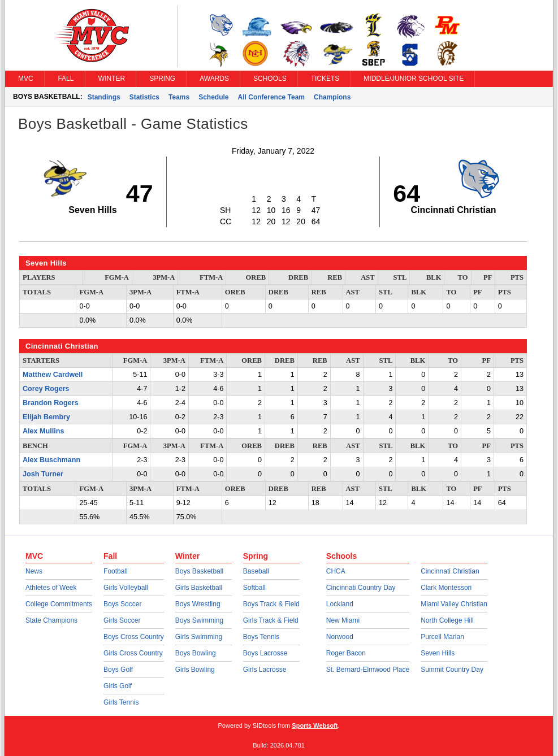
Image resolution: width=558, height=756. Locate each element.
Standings (104, 97)
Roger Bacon (346, 653)
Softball (254, 588)
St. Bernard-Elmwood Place (368, 670)
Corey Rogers (46, 389)
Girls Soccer (122, 620)
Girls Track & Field (271, 620)
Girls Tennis (121, 702)
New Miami (343, 620)
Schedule (213, 97)
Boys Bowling (196, 653)
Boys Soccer (122, 604)
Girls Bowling (195, 670)
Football (116, 571)
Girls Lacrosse (265, 670)
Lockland (340, 604)
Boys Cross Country (134, 637)
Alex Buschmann (51, 460)
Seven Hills (438, 653)
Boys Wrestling (198, 604)
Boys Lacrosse (265, 653)
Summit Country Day (452, 670)
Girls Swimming (199, 637)
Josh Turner (43, 474)
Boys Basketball (199, 571)
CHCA (336, 571)
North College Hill (447, 620)
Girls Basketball (199, 588)
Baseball (256, 571)
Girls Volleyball (126, 588)
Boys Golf (118, 670)
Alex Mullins (43, 431)
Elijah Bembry (46, 417)
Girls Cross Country (133, 653)
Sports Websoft (315, 725)
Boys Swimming (199, 620)
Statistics (144, 97)
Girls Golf (118, 686)
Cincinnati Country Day (361, 588)
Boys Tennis (261, 637)
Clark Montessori (446, 588)
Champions (332, 97)
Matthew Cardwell (53, 375)
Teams (179, 97)
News (34, 571)
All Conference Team (271, 97)
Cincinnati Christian (450, 571)
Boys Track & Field (271, 604)
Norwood (340, 637)
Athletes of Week (51, 588)
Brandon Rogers (51, 403)
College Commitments (59, 604)
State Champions (51, 620)
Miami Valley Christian (454, 604)
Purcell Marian (442, 637)
